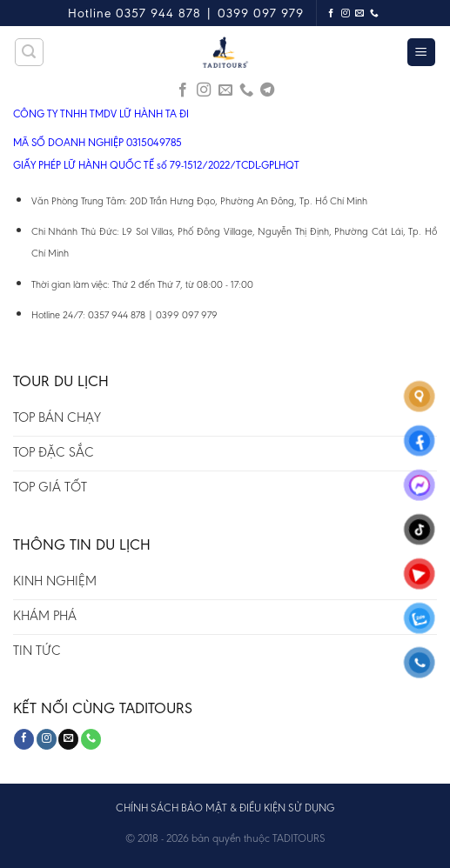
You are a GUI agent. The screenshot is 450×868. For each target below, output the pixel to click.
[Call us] (375, 13)
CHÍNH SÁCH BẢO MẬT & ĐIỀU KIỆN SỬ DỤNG (225, 808)
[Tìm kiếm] (30, 52)
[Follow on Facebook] (331, 13)
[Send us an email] (360, 13)
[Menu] (422, 53)
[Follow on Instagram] (346, 13)
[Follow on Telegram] (267, 90)
